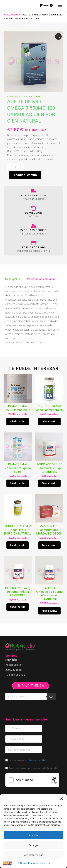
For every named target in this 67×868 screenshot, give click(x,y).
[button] (62, 799)
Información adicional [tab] (41, 279)
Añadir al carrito (25, 175)
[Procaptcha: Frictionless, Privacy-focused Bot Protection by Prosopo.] (54, 780)
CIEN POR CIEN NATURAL (24, 96)
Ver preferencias (33, 855)
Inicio (6, 15)
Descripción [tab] (13, 279)
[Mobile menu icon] (60, 5)
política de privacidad (36, 760)
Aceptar (34, 835)
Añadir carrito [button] (18, 422)
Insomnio (16, 15)
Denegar (34, 845)
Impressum (46, 863)
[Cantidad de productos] (16, 167)
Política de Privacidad (28, 863)
